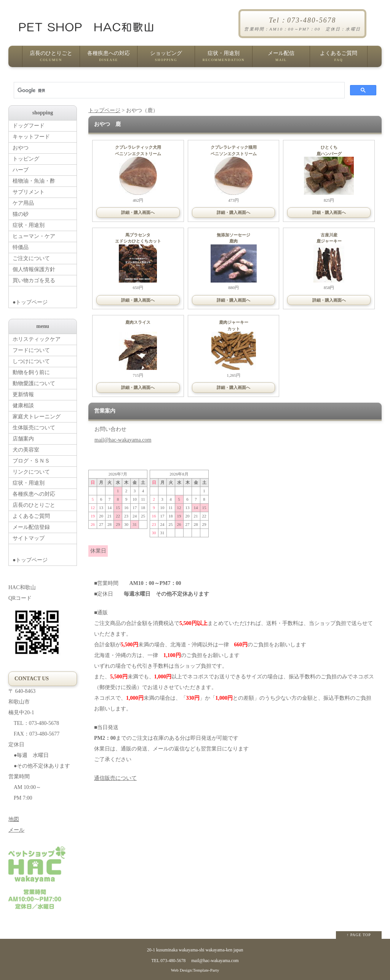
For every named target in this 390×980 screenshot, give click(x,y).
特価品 (21, 247)
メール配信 (281, 59)
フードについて (31, 350)
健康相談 (23, 406)
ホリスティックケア (37, 339)
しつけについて (31, 361)
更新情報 (23, 394)
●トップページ (45, 296)
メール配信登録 (31, 527)
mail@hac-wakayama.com (123, 440)
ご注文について (31, 258)
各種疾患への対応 (109, 59)
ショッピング (166, 59)
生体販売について (34, 428)
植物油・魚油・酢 (34, 181)
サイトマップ (29, 538)
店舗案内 (23, 439)
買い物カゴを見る (34, 280)
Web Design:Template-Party (195, 970)
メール (16, 830)
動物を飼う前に (31, 372)
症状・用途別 (224, 59)
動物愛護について (34, 383)
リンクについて (31, 472)
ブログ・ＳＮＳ (31, 461)
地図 (14, 819)
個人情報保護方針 (34, 269)
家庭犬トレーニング (37, 417)
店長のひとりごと (51, 59)
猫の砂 (21, 214)
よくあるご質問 (339, 59)
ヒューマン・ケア (34, 236)
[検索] (178, 90)
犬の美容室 (26, 450)
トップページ (104, 110)
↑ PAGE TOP (359, 935)
